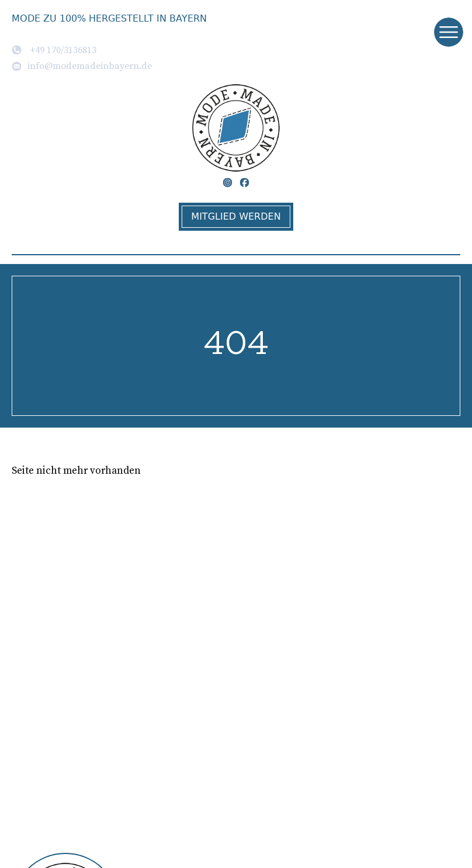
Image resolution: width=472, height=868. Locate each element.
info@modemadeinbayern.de (82, 65)
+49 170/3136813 (54, 50)
